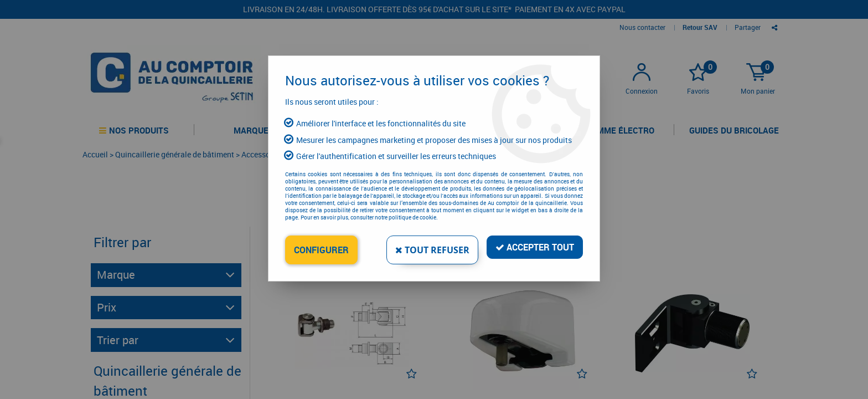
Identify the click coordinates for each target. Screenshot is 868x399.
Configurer (321, 250)
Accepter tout (535, 247)
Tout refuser (432, 250)
